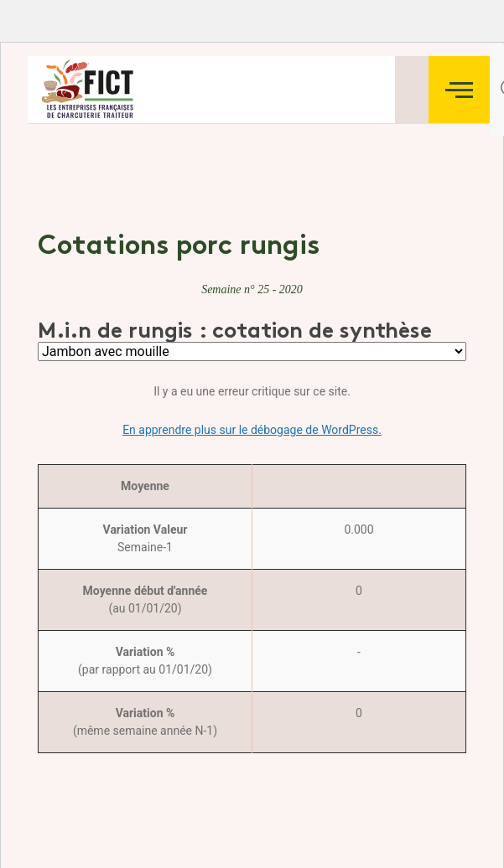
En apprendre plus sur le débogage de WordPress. (252, 430)
